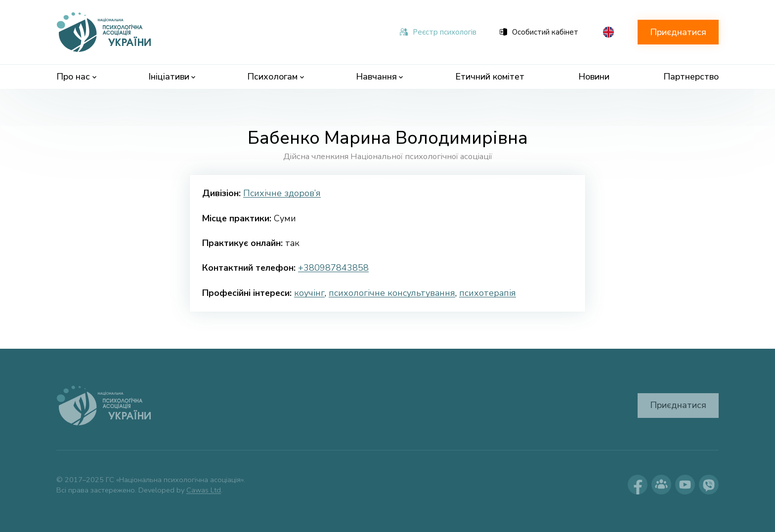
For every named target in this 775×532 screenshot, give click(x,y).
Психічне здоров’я (282, 193)
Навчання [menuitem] (380, 77)
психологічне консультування (392, 293)
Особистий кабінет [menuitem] (539, 32)
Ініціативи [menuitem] (172, 77)
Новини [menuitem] (594, 77)
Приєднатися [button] (678, 32)
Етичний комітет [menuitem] (490, 77)
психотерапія (488, 293)
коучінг (309, 293)
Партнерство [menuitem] (691, 77)
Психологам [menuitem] (276, 77)
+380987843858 (333, 268)
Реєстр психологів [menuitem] (438, 32)
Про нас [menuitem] (76, 77)
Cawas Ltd (204, 490)
